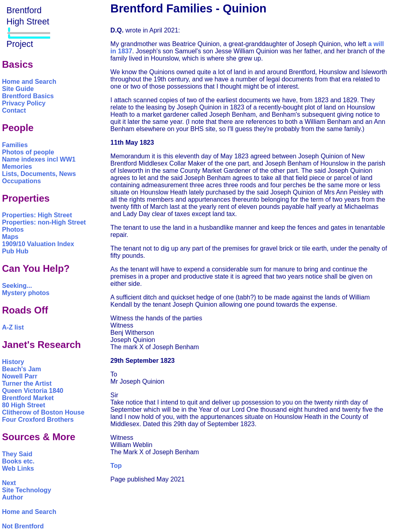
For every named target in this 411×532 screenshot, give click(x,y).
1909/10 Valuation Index (38, 244)
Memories (17, 167)
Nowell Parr (20, 376)
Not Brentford (23, 526)
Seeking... (17, 286)
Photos (13, 230)
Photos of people (28, 152)
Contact (14, 110)
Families (15, 145)
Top (116, 466)
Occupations (21, 181)
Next (9, 483)
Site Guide (18, 89)
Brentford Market (28, 398)
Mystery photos (26, 293)
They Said (17, 454)
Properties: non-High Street (44, 222)
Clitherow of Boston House (43, 412)
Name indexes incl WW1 (39, 159)
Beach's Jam (21, 369)
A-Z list (13, 327)
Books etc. (18, 461)
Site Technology (26, 490)
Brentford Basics (28, 96)
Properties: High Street (37, 215)
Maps (10, 237)
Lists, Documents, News (39, 174)
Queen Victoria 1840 (33, 391)
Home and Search (29, 82)
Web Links (18, 468)
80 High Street (24, 405)
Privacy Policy (24, 103)
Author (12, 497)
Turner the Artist (27, 383)
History (13, 362)
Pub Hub (15, 251)
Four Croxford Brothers (38, 420)
